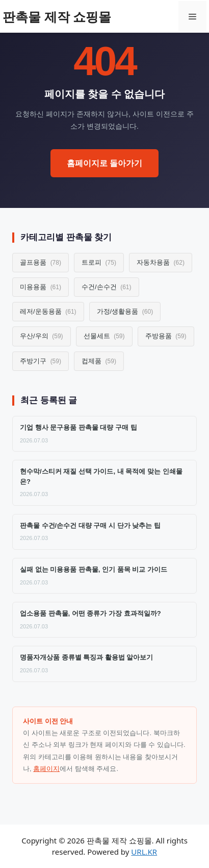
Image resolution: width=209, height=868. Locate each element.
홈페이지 (46, 769)
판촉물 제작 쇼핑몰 (57, 16)
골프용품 (41, 262)
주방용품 (166, 336)
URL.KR (144, 852)
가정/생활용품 (125, 311)
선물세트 (104, 336)
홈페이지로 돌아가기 (104, 163)
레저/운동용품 (48, 311)
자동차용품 (161, 262)
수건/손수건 (107, 287)
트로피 (99, 262)
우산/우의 (42, 336)
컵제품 (99, 361)
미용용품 (41, 287)
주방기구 (41, 361)
